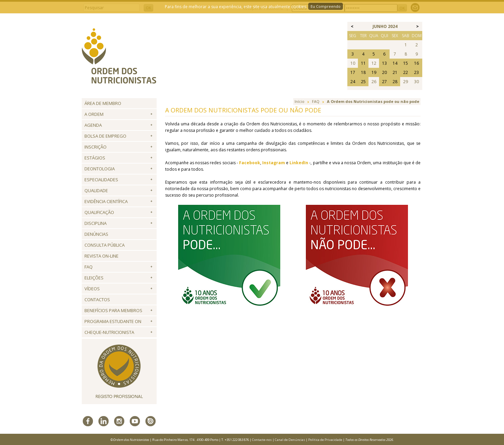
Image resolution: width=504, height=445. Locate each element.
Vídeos (92, 289)
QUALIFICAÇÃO (99, 212)
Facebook (250, 163)
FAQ (89, 267)
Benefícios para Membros (113, 310)
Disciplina (96, 223)
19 (374, 72)
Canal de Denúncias (290, 440)
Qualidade (96, 190)
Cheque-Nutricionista (109, 332)
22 (406, 72)
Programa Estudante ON (113, 321)
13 (384, 63)
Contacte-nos (262, 440)
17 (353, 72)
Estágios (95, 158)
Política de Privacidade (325, 440)
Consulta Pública (105, 245)
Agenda (93, 125)
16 (416, 63)
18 (363, 72)
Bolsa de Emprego (105, 136)
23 (416, 72)
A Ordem (94, 114)
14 (395, 63)
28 (395, 82)
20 (384, 72)
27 (384, 82)
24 (353, 82)
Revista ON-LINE (101, 256)
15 (406, 63)
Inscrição (96, 147)
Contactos (97, 300)
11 (363, 63)
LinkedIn (299, 163)
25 (363, 82)
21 (395, 72)
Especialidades (101, 180)
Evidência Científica (106, 201)
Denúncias (96, 234)
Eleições (94, 278)
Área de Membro (103, 103)
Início (300, 101)
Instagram (274, 163)
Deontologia (100, 169)
